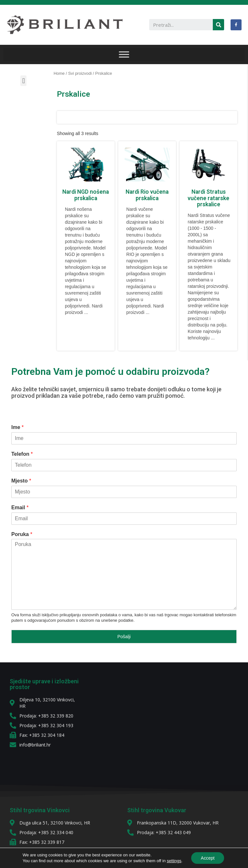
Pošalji (124, 637)
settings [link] (174, 861)
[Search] (218, 25)
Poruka (22, 534)
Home (59, 73)
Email (20, 507)
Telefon (22, 454)
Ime (17, 427)
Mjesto (21, 481)
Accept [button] (208, 858)
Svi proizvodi (80, 73)
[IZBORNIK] (124, 54)
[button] (23, 81)
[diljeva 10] (163, 724)
